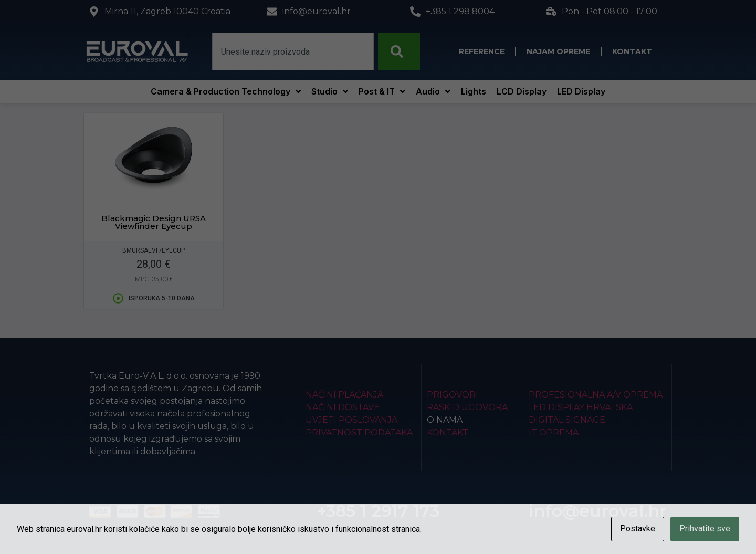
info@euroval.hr (598, 511)
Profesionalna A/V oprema (596, 395)
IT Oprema (554, 432)
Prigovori (453, 395)
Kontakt (632, 51)
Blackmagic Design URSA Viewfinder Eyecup (154, 222)
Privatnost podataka (359, 432)
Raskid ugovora (467, 407)
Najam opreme (558, 51)
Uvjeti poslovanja (351, 420)
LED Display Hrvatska (581, 407)
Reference (482, 51)
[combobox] (293, 51)
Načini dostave (343, 407)
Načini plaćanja (344, 395)
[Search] (399, 51)
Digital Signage (567, 420)
